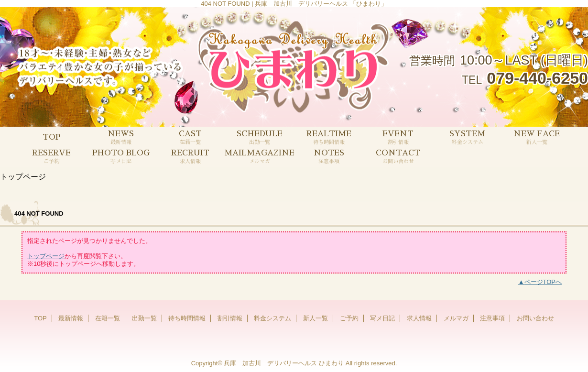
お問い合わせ (535, 318)
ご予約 (349, 318)
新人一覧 (316, 318)
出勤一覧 (144, 318)
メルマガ (456, 318)
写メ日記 (382, 318)
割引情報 (230, 318)
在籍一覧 (108, 318)
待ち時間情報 (187, 318)
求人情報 (419, 318)
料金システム (272, 318)
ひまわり (331, 363)
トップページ (46, 256)
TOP (51, 137)
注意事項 (492, 318)
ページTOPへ (543, 282)
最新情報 (71, 318)
